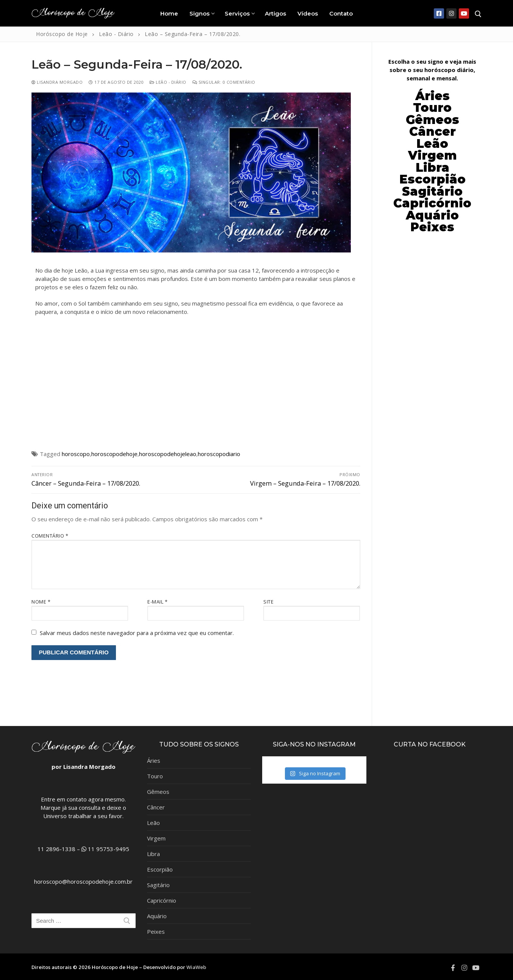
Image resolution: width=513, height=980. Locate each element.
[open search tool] (478, 14)
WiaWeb (196, 967)
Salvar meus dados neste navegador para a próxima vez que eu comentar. (137, 633)
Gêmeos (158, 792)
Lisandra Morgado (57, 82)
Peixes (156, 931)
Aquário (157, 916)
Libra (153, 854)
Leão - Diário (168, 82)
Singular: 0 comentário (224, 82)
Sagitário (158, 885)
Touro (155, 776)
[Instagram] (451, 13)
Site (268, 602)
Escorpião (432, 179)
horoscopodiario (219, 454)
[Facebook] (439, 13)
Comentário (50, 536)
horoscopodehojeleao (168, 454)
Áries (154, 760)
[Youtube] (464, 13)
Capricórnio (162, 900)
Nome (41, 602)
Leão (432, 144)
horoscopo (76, 454)
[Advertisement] (196, 384)
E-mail (157, 602)
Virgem (156, 838)
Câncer (432, 132)
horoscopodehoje (114, 454)
